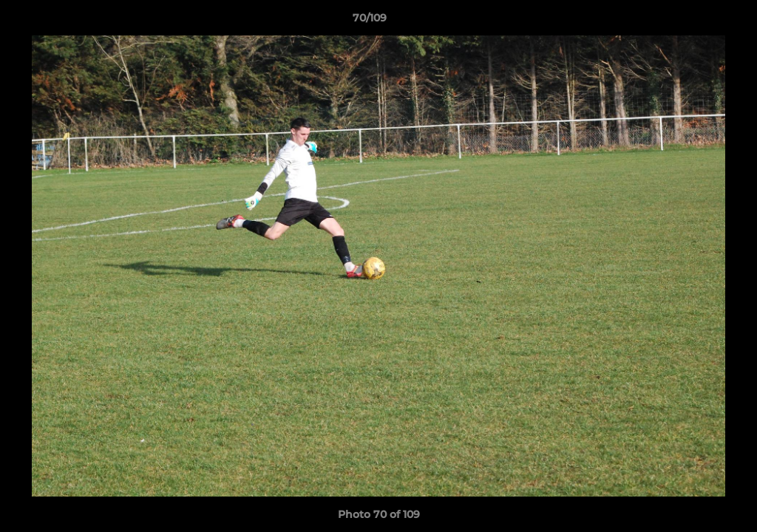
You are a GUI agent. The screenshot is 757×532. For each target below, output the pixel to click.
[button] (695, 21)
